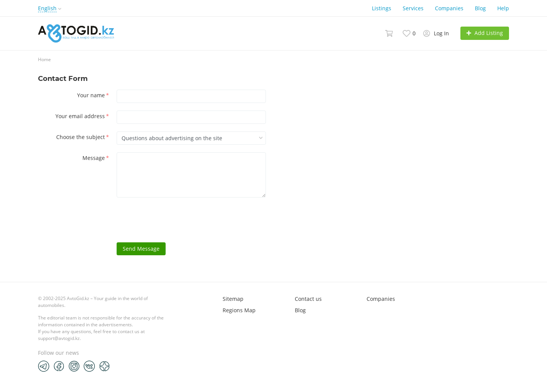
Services (413, 8)
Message (96, 158)
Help (503, 8)
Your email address (82, 116)
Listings (382, 8)
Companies (449, 8)
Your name (93, 95)
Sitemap (233, 299)
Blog (480, 8)
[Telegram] (44, 366)
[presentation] (174, 220)
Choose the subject (83, 137)
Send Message (141, 249)
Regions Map (239, 310)
